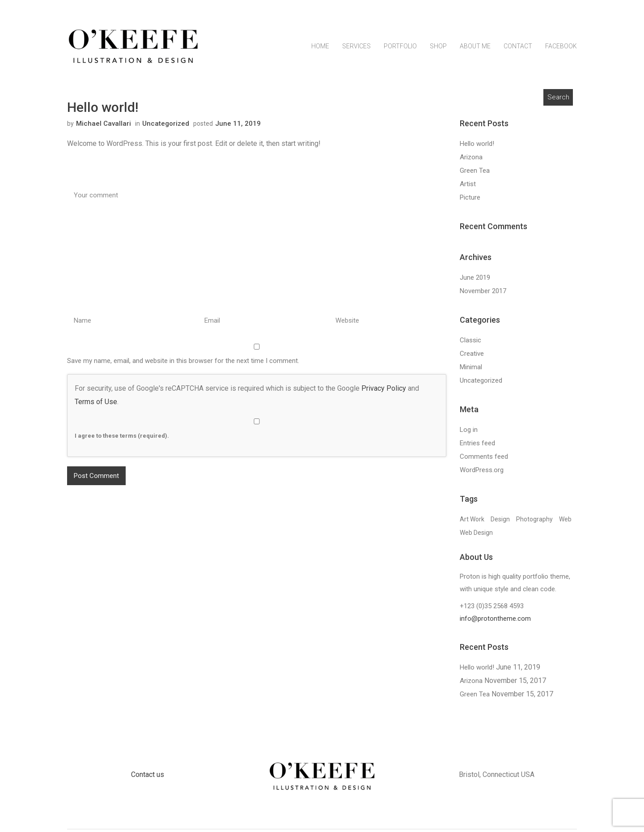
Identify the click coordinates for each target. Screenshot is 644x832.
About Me (475, 52)
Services (356, 52)
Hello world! (477, 146)
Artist (468, 187)
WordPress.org (482, 473)
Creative (472, 356)
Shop (438, 52)
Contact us (148, 777)
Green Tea (475, 173)
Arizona (471, 160)
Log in (469, 432)
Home (320, 52)
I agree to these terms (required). (257, 431)
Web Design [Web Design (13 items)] (476, 535)
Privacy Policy (384, 391)
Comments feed (484, 459)
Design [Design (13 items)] (500, 522)
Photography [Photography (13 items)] (534, 522)
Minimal (471, 370)
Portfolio (400, 52)
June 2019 (475, 280)
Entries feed (477, 446)
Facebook (561, 52)
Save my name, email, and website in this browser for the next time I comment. (183, 363)
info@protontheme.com (495, 622)
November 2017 (483, 294)
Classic (470, 343)
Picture (470, 200)
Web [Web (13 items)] (565, 522)
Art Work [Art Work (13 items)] (472, 522)
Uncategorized (166, 126)
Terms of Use (96, 404)
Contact (518, 52)
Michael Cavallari (104, 126)
